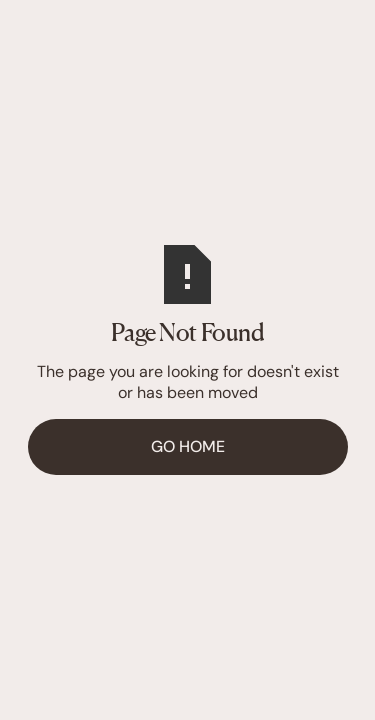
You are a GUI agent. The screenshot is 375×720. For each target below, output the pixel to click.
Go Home (188, 446)
